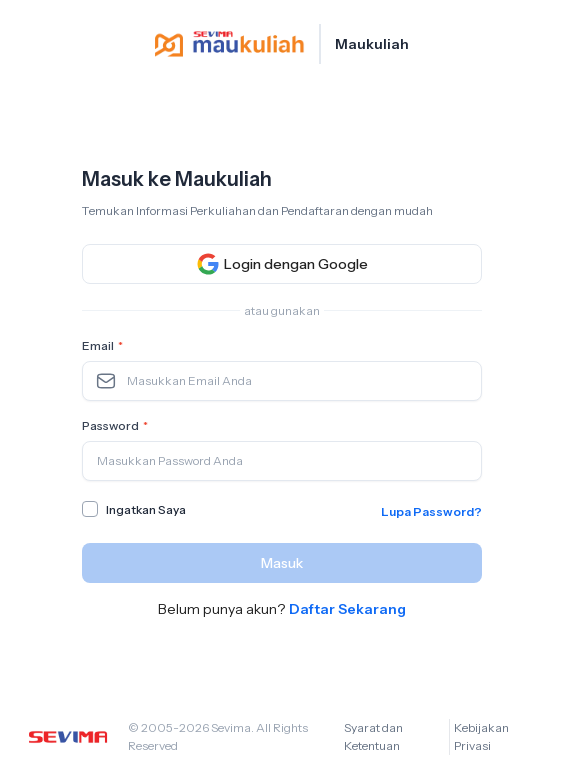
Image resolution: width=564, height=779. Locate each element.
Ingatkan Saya (146, 509)
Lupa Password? (431, 511)
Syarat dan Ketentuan (373, 736)
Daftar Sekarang (347, 609)
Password (117, 426)
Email (104, 346)
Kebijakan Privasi (481, 736)
